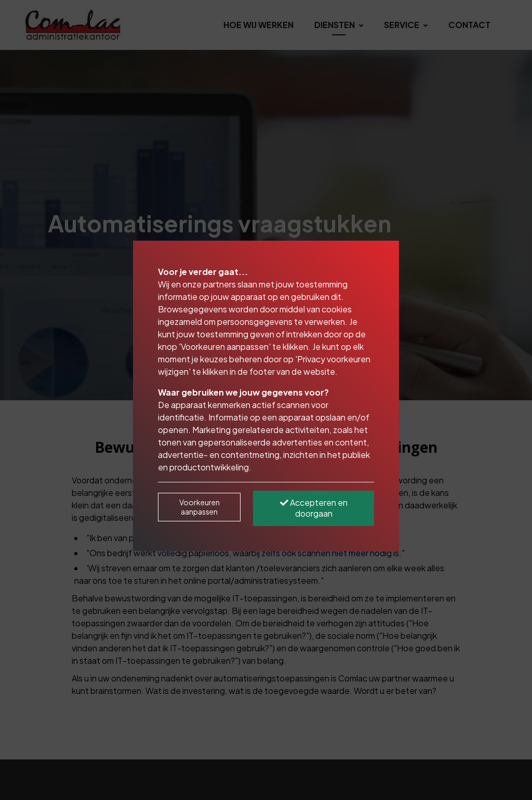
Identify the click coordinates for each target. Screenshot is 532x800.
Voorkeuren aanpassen (199, 507)
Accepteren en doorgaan (314, 508)
